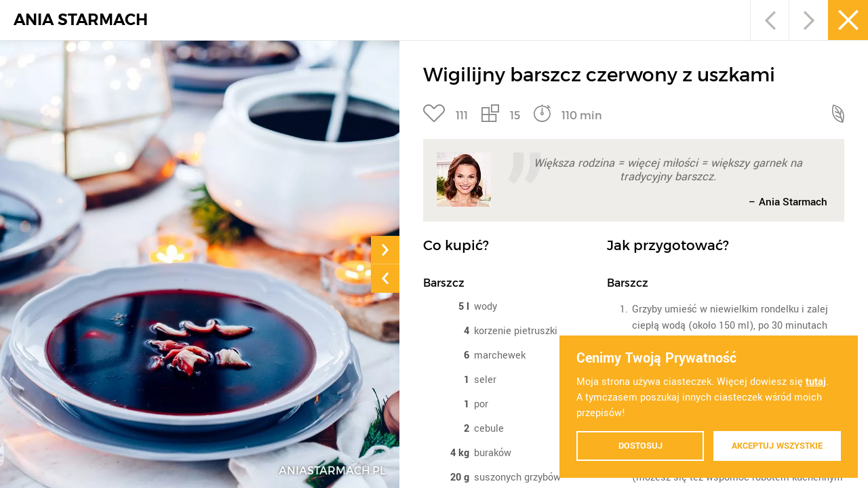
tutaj (816, 382)
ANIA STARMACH (81, 20)
